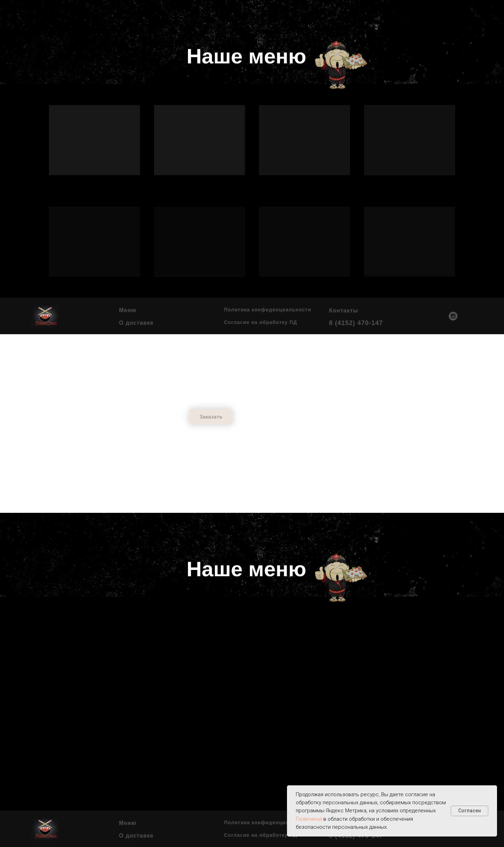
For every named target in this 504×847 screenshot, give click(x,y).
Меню (128, 310)
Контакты (344, 311)
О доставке (136, 323)
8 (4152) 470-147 (356, 323)
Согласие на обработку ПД (261, 322)
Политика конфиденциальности (268, 310)
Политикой (309, 819)
